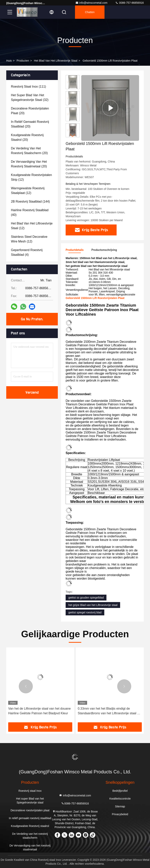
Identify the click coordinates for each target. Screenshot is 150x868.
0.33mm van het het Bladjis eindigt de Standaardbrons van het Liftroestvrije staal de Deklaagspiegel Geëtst (109, 711)
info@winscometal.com (91, 3)
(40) (30, 212)
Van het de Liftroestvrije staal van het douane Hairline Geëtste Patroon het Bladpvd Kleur (39, 711)
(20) (30, 111)
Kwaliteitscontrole (120, 799)
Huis (9, 61)
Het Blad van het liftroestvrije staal (56, 61)
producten (23, 61)
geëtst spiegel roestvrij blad (85, 612)
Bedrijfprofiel (120, 791)
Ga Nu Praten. (32, 319)
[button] (73, 136)
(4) (27, 252)
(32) (30, 97)
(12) (31, 177)
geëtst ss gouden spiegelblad (86, 598)
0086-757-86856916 (129, 3)
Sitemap (120, 806)
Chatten (90, 12)
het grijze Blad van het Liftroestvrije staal (93, 605)
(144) (30, 202)
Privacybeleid (120, 814)
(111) (29, 87)
